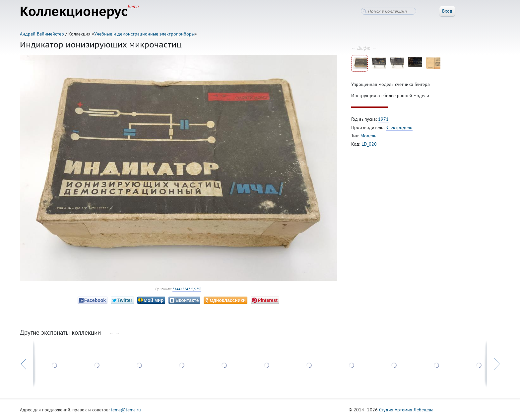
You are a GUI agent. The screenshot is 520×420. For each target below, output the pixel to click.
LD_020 (369, 144)
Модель (368, 136)
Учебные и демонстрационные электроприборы (144, 34)
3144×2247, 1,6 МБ (187, 289)
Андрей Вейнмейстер (42, 34)
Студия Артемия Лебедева (406, 410)
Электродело (399, 127)
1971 (383, 119)
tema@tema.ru (126, 410)
